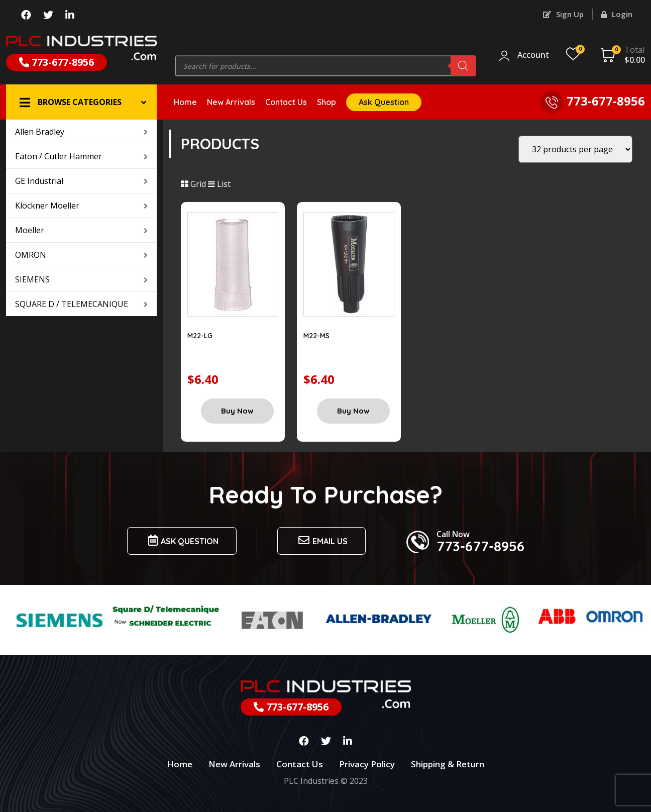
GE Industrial (81, 181)
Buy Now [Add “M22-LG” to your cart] (237, 411)
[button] (81, 102)
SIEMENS (81, 279)
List (219, 184)
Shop (327, 102)
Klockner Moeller (81, 206)
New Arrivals (231, 102)
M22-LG (200, 336)
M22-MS (316, 336)
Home (185, 102)
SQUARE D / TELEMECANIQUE (81, 304)
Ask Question (384, 102)
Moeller (81, 230)
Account (533, 55)
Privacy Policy (367, 764)
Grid (193, 184)
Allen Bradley (81, 132)
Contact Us (286, 102)
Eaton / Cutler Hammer (81, 156)
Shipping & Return (448, 764)
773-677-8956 (57, 62)
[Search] (463, 66)
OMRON (81, 255)
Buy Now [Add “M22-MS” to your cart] (353, 411)
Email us (321, 540)
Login (617, 14)
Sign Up (563, 14)
